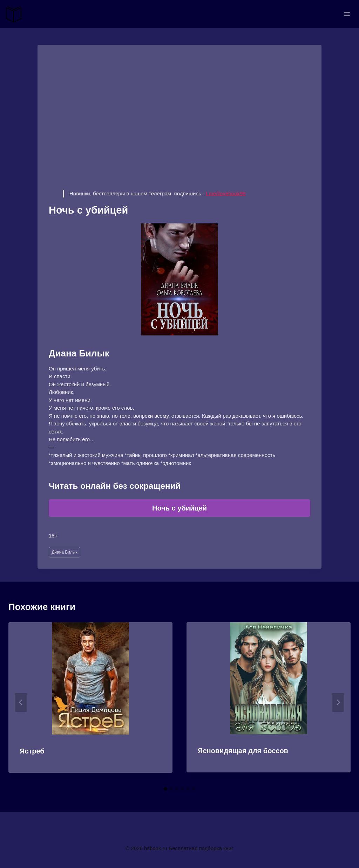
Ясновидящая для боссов (243, 751)
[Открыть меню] (347, 14)
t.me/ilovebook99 (226, 193)
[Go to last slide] (21, 702)
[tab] (165, 789)
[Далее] (338, 702)
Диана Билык (65, 552)
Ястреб (32, 751)
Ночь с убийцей (179, 508)
